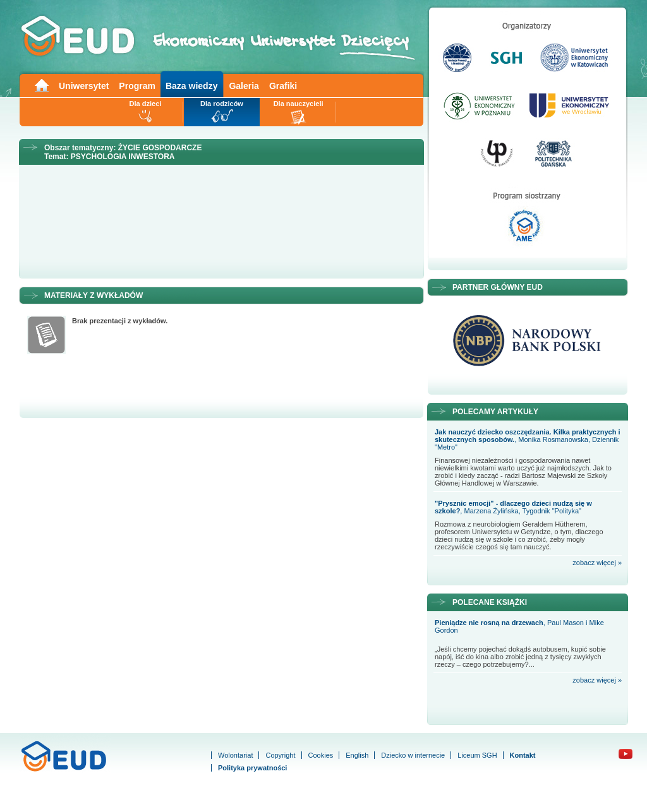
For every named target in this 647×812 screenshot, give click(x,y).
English (357, 755)
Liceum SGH (477, 755)
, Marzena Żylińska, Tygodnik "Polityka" (513, 507)
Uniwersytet (84, 86)
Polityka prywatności (252, 768)
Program (137, 86)
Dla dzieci (146, 104)
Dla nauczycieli (299, 104)
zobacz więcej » (597, 563)
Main (41, 84)
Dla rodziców (222, 104)
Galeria (244, 86)
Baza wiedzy (191, 86)
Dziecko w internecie (413, 755)
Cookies (321, 755)
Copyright (280, 755)
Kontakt (523, 755)
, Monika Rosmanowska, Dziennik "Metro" (527, 439)
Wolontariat (235, 755)
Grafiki (283, 86)
